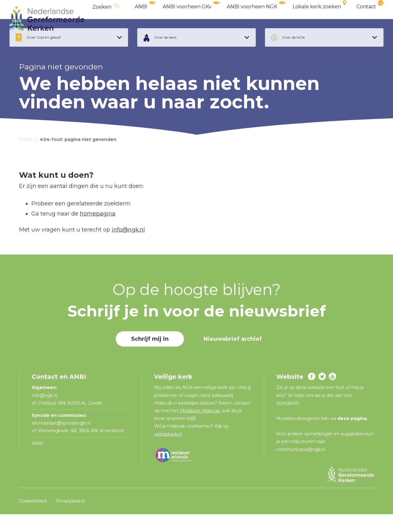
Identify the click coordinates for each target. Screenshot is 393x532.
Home (26, 157)
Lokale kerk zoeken (307, 18)
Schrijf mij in (150, 357)
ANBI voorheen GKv (178, 18)
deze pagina (352, 436)
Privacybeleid (70, 518)
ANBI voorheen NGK (243, 18)
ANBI (132, 18)
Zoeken (92, 19)
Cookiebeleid (33, 518)
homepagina (98, 231)
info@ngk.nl (128, 247)
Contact (357, 18)
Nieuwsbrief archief (233, 357)
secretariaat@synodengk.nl (61, 441)
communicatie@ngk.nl (301, 467)
